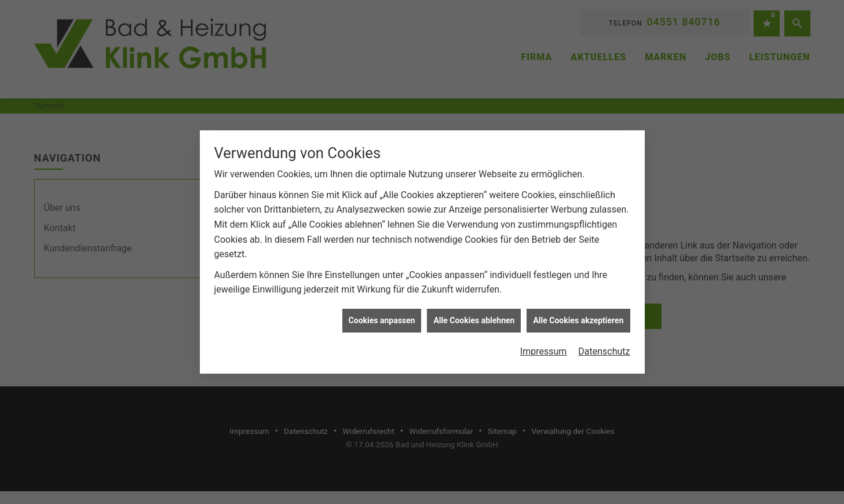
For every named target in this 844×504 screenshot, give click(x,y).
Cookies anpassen (382, 320)
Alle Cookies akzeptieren (578, 320)
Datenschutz (604, 351)
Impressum (544, 351)
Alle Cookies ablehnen (474, 320)
